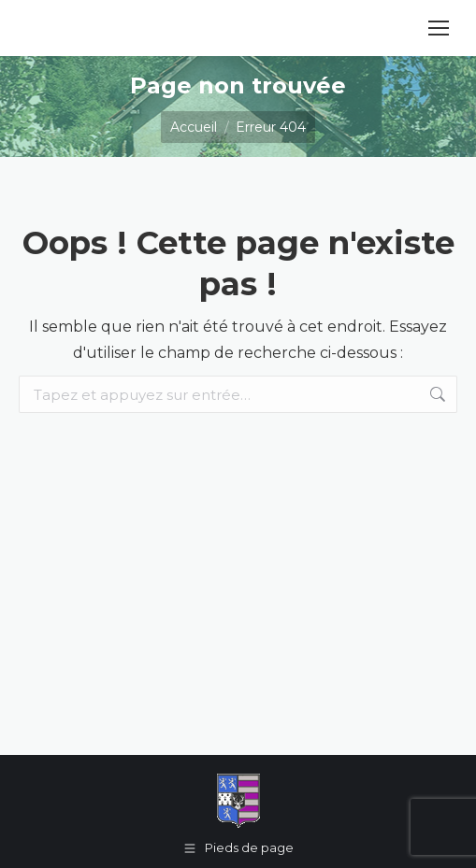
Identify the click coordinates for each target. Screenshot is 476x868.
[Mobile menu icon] (439, 28)
